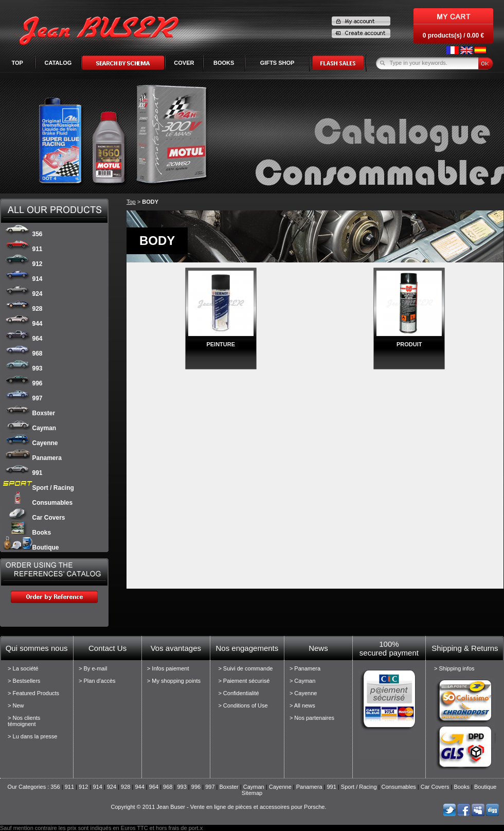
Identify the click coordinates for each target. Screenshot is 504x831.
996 (23, 383)
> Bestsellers (24, 681)
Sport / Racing (39, 488)
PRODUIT (409, 344)
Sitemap (252, 793)
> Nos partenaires (312, 718)
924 (23, 294)
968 (23, 353)
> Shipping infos (454, 668)
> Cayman (302, 681)
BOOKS (224, 63)
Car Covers (34, 518)
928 (23, 309)
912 (23, 264)
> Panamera (305, 668)
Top (17, 63)
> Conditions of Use (243, 705)
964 (23, 339)
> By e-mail (93, 668)
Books (27, 533)
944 (23, 324)
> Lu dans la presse (32, 736)
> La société (23, 668)
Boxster (29, 413)
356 (23, 234)
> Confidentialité (238, 693)
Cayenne (31, 443)
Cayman (30, 428)
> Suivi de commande (245, 668)
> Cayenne (303, 693)
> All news (302, 705)
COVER (184, 63)
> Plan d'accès (97, 681)
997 (23, 398)
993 (23, 368)
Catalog (58, 63)
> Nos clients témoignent (24, 721)
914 (23, 279)
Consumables (38, 503)
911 (23, 249)
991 (23, 473)
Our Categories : (29, 787)
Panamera (32, 458)
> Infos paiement (168, 668)
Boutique (31, 547)
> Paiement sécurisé (244, 681)
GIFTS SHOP (277, 63)
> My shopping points (174, 681)
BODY (150, 202)
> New (16, 705)
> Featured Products (33, 693)
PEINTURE (221, 344)
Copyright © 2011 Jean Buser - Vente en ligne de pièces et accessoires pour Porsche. (218, 807)
